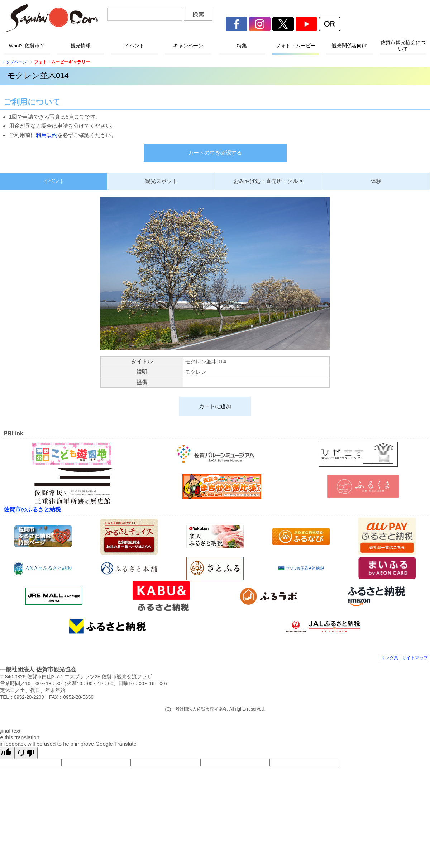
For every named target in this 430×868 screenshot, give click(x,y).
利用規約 (47, 135)
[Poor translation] (26, 753)
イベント (54, 181)
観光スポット (161, 181)
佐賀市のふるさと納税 (32, 510)
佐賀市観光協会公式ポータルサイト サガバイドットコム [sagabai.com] (50, 18)
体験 (376, 181)
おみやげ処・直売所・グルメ (269, 181)
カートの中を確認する (215, 153)
